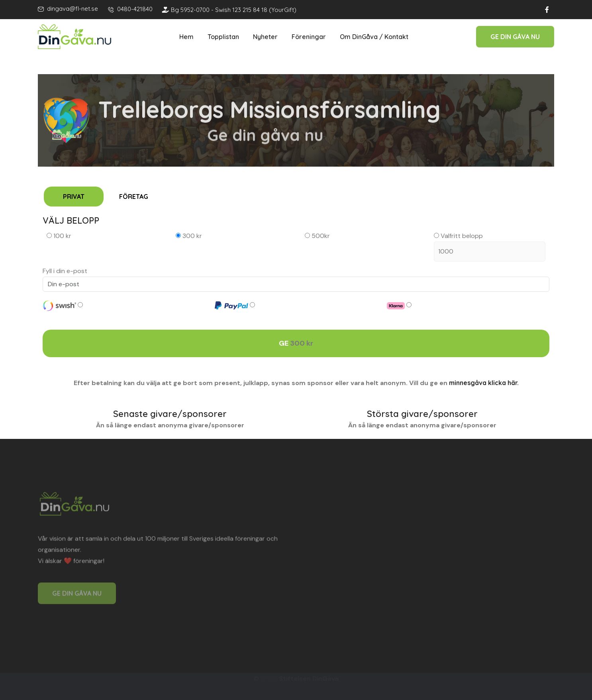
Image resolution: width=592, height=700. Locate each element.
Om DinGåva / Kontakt (374, 37)
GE (296, 343)
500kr (317, 236)
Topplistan (223, 37)
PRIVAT (74, 197)
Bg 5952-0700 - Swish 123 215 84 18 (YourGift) (229, 10)
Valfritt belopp (490, 247)
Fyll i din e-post (65, 271)
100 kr (59, 236)
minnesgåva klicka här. (484, 383)
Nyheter (265, 37)
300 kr (189, 236)
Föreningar (309, 37)
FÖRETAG (134, 197)
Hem (186, 37)
